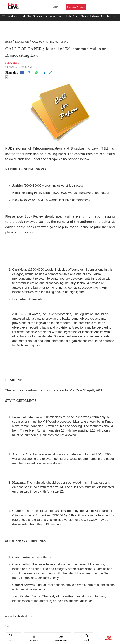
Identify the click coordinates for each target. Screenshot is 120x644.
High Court (72, 16)
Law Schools (22, 42)
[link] (50, 72)
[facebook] (22, 72)
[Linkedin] (43, 72)
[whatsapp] (36, 72)
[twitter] (29, 72)
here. (33, 617)
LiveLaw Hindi (16, 16)
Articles (106, 16)
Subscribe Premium (76, 7)
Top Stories (35, 16)
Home (8, 42)
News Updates (90, 16)
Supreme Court (53, 16)
